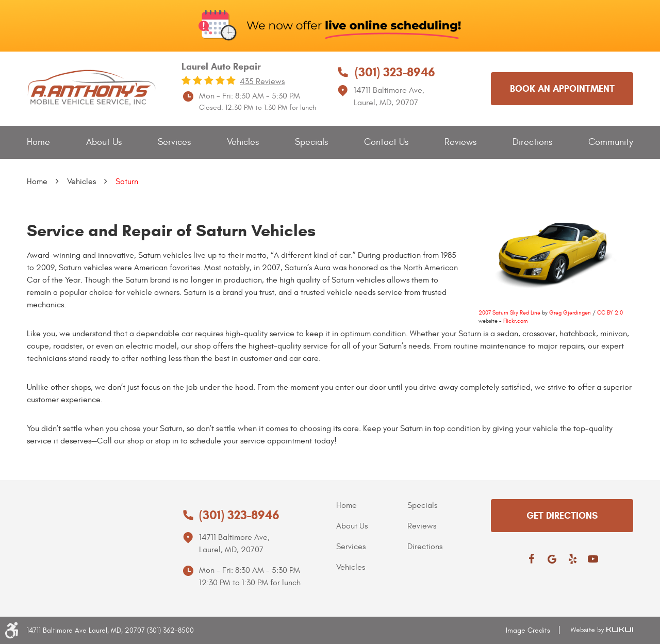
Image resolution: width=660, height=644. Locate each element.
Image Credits (528, 630)
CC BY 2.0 (610, 313)
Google (552, 559)
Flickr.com (515, 321)
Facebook (531, 559)
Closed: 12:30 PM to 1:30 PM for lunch (258, 108)
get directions (562, 516)
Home (38, 142)
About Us (104, 142)
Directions (532, 142)
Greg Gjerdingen (570, 313)
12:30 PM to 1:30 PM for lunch (250, 583)
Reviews (460, 142)
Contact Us (386, 142)
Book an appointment (562, 89)
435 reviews (262, 81)
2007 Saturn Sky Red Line (509, 313)
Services (174, 142)
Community (611, 142)
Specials (311, 142)
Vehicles (243, 142)
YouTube (593, 559)
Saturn (127, 181)
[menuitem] (38, 143)
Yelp (572, 559)
